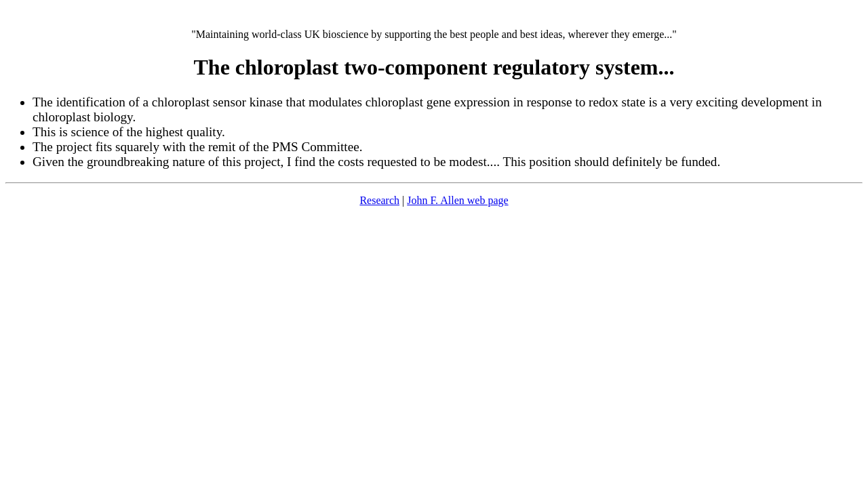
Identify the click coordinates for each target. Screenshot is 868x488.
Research (379, 200)
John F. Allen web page (457, 200)
